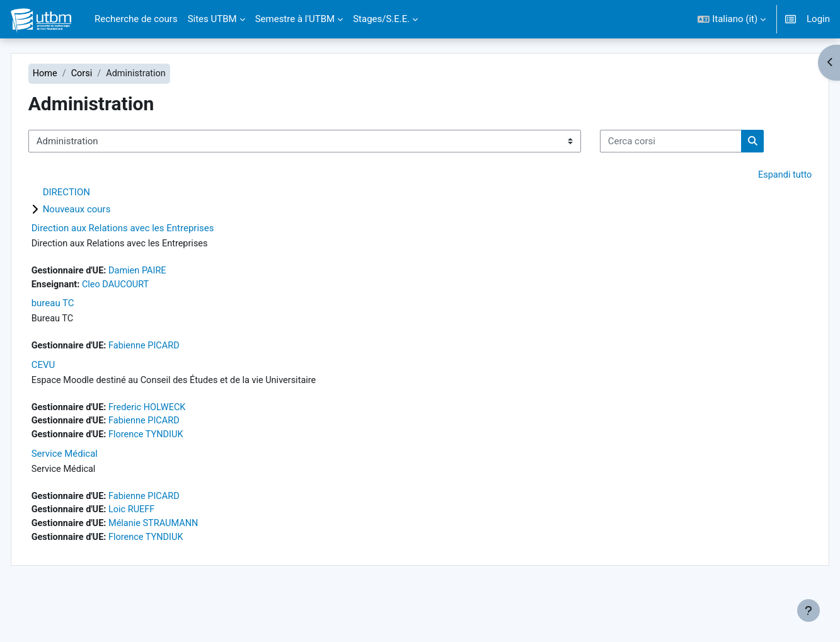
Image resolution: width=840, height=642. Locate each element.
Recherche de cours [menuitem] (136, 19)
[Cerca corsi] (126, 181)
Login (818, 19)
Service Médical (92, 498)
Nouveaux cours (104, 249)
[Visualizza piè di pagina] (808, 610)
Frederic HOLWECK (179, 450)
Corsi (111, 74)
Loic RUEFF (163, 555)
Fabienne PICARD (175, 387)
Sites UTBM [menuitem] (212, 19)
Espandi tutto (756, 215)
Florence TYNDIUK (177, 478)
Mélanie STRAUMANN (185, 569)
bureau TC (80, 345)
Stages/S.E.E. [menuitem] (381, 19)
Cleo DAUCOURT (146, 325)
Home (72, 74)
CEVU (71, 407)
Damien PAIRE (169, 311)
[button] (732, 19)
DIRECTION (94, 232)
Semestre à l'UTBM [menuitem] (295, 19)
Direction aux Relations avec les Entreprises (150, 268)
